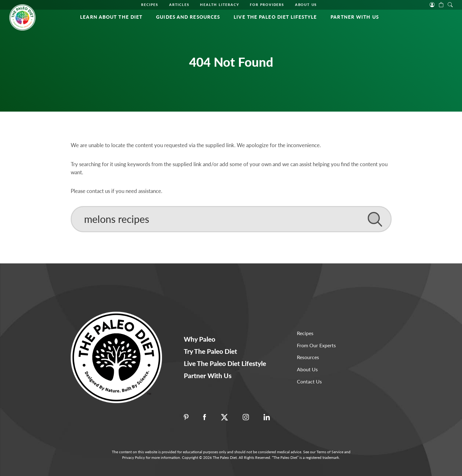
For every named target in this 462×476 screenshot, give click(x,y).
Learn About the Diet (111, 17)
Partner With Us (355, 17)
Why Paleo (200, 339)
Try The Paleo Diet (210, 351)
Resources (308, 357)
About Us (306, 5)
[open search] (450, 4)
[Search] (231, 219)
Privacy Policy (133, 457)
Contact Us (309, 381)
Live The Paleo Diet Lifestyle (275, 17)
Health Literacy (219, 5)
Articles (179, 5)
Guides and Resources (188, 17)
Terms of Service (330, 452)
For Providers (267, 5)
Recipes (150, 5)
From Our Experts (316, 345)
